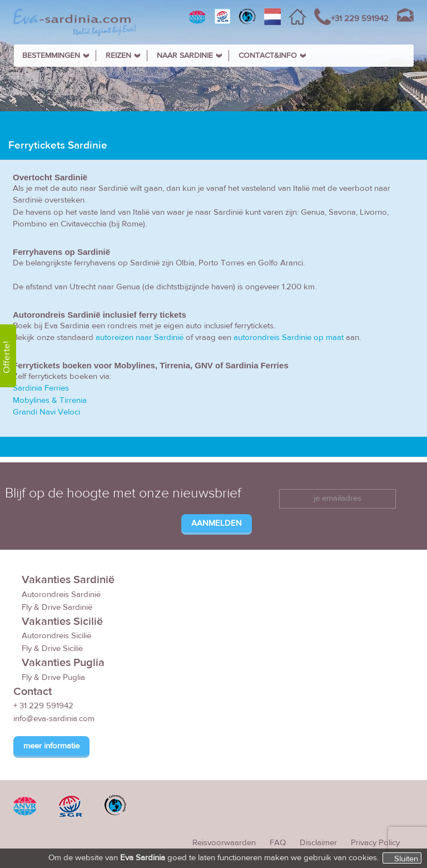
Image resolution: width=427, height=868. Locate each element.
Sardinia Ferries (41, 388)
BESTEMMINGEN (51, 56)
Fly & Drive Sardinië (57, 607)
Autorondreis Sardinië (61, 595)
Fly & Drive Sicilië (52, 648)
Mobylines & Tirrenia (50, 400)
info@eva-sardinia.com (54, 719)
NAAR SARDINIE (185, 56)
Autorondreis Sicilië (56, 636)
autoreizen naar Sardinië (140, 337)
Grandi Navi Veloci (46, 412)
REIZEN (118, 56)
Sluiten (406, 859)
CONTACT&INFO (268, 56)
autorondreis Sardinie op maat (289, 337)
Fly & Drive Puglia (53, 677)
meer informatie (51, 746)
